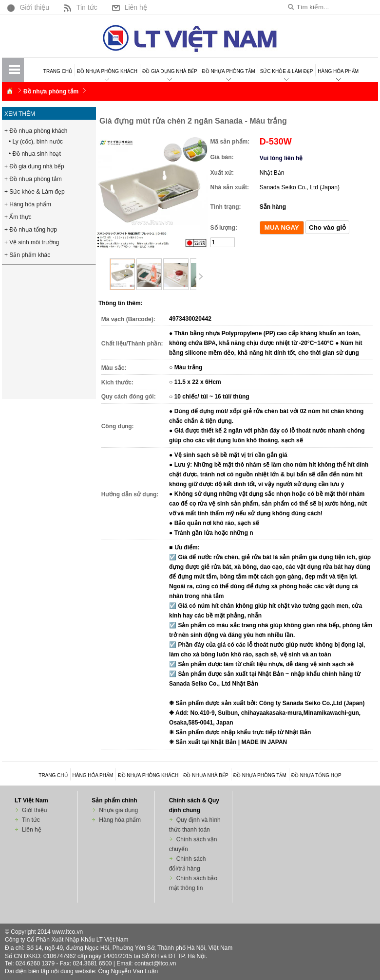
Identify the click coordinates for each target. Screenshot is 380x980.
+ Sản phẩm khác (27, 255)
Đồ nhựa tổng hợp (316, 775)
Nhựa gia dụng (118, 810)
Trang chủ (58, 71)
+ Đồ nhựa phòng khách (36, 131)
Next (200, 277)
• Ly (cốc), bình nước (36, 142)
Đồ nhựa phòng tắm (229, 71)
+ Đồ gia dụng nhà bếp (34, 166)
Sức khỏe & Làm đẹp (287, 71)
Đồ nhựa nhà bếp (206, 775)
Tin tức (79, 7)
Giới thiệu (27, 7)
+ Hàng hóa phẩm (28, 204)
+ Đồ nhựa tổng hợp (31, 230)
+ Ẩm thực (18, 217)
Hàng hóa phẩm (338, 71)
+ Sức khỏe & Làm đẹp (35, 192)
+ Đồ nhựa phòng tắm (33, 179)
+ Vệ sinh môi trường (32, 242)
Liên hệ (128, 7)
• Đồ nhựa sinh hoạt (35, 154)
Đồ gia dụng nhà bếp (170, 71)
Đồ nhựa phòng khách (107, 71)
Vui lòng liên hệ (281, 158)
